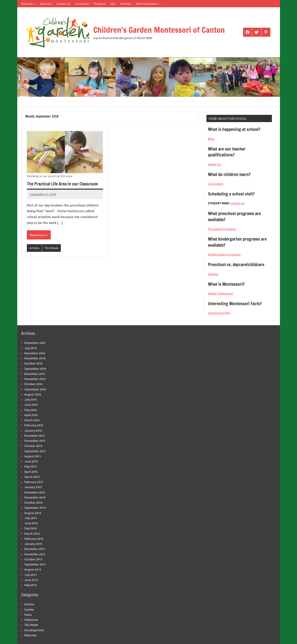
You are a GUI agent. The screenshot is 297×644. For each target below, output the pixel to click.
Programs (100, 4)
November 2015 (35, 441)
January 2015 (33, 487)
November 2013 (35, 554)
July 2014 (30, 518)
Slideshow (31, 620)
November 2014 (35, 497)
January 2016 (33, 430)
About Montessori (221, 293)
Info (113, 4)
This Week (51, 248)
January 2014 (33, 544)
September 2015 (35, 451)
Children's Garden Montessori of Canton (159, 30)
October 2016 (33, 384)
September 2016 (35, 389)
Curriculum (82, 4)
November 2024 (35, 343)
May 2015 (30, 466)
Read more (38, 235)
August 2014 (33, 513)
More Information (148, 4)
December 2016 (35, 374)
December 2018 (35, 353)
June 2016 (31, 404)
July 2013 (30, 575)
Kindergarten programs (224, 254)
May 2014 (30, 528)
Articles (34, 248)
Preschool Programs (222, 229)
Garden (29, 609)
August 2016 (33, 394)
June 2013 (31, 580)
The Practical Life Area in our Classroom (62, 184)
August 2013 (33, 569)
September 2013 (35, 564)
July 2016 (30, 399)
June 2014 (31, 523)
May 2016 (30, 410)
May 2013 (30, 585)
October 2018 (33, 363)
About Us (46, 4)
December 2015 (35, 435)
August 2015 (33, 456)
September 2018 (35, 369)
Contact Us (63, 4)
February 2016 (34, 425)
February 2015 (34, 482)
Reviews (126, 4)
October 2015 (33, 446)
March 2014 (32, 533)
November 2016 (35, 379)
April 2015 (31, 472)
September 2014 (35, 507)
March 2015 (32, 477)
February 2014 (34, 538)
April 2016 (31, 415)
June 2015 (31, 461)
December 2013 (35, 549)
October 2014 (33, 502)
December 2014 (35, 492)
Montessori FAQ (219, 313)
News (28, 614)
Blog (211, 139)
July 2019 (30, 348)
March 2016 (32, 420)
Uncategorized (34, 630)
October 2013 (33, 559)
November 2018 (35, 358)
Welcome (29, 4)
